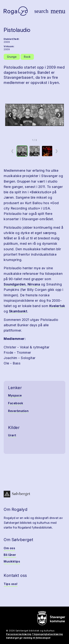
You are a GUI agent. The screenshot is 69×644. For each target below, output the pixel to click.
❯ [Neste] (59, 115)
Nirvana (34, 284)
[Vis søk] (41, 11)
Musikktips (12, 561)
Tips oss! (11, 584)
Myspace (15, 395)
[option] (22, 151)
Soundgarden (15, 284)
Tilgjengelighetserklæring (47, 634)
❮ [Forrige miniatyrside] (12, 151)
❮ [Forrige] (10, 115)
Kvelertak (57, 306)
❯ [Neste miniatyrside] (57, 151)
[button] (34, 115)
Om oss (9, 548)
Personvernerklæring (19, 634)
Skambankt (18, 311)
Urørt (12, 435)
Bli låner (10, 555)
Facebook (16, 403)
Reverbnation (18, 411)
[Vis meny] (58, 11)
